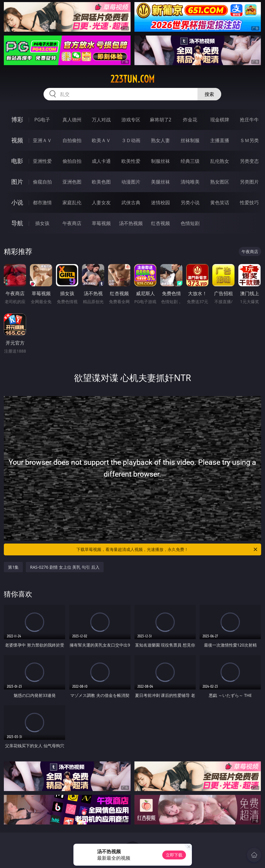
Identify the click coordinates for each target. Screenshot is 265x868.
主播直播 (220, 140)
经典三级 (190, 161)
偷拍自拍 (72, 161)
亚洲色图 (72, 182)
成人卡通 (101, 161)
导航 (17, 223)
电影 (17, 161)
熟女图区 (220, 182)
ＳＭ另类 (249, 140)
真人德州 (72, 120)
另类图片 (249, 182)
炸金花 (190, 120)
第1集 (13, 567)
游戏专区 (131, 120)
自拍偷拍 (72, 140)
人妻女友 (101, 202)
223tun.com (132, 79)
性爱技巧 (249, 202)
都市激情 (42, 202)
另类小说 (190, 202)
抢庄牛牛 (249, 120)
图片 (17, 182)
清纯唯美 (190, 182)
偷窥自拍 (42, 182)
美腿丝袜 (160, 182)
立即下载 (174, 855)
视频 (17, 140)
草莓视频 (101, 223)
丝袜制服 (190, 140)
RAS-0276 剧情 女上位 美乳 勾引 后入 (65, 567)
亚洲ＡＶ (42, 140)
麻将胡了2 (161, 120)
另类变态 (249, 161)
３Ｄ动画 (131, 140)
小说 (17, 202)
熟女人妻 (160, 140)
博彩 (17, 119)
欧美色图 (101, 182)
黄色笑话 (220, 202)
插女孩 (42, 223)
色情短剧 (190, 223)
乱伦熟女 (220, 161)
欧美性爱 (131, 161)
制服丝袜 (160, 161)
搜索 (209, 94)
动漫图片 (131, 182)
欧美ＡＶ (101, 140)
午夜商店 (72, 223)
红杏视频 (160, 223)
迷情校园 (160, 202)
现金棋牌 (220, 120)
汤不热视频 (131, 223)
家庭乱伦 (72, 202)
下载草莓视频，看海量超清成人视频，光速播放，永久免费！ (167, 549)
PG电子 (42, 120)
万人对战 (101, 120)
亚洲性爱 (42, 161)
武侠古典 (131, 202)
